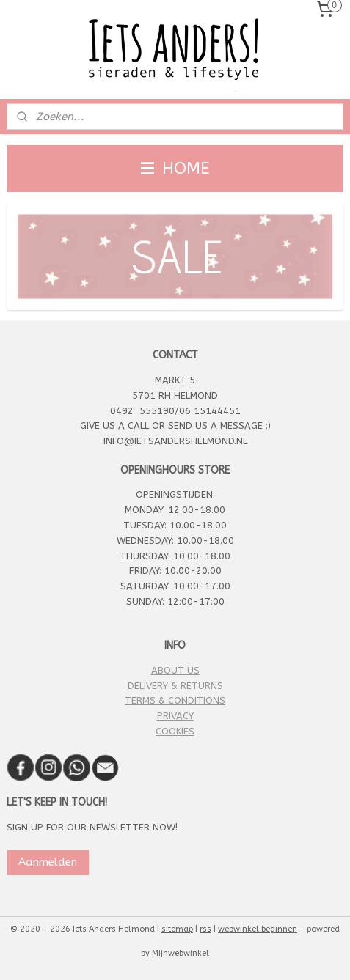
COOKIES (175, 731)
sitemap (177, 929)
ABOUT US (175, 670)
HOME (175, 168)
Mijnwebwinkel (181, 953)
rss (205, 929)
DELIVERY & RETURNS (175, 686)
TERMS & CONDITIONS (175, 700)
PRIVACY (175, 716)
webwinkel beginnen (258, 929)
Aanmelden (48, 862)
